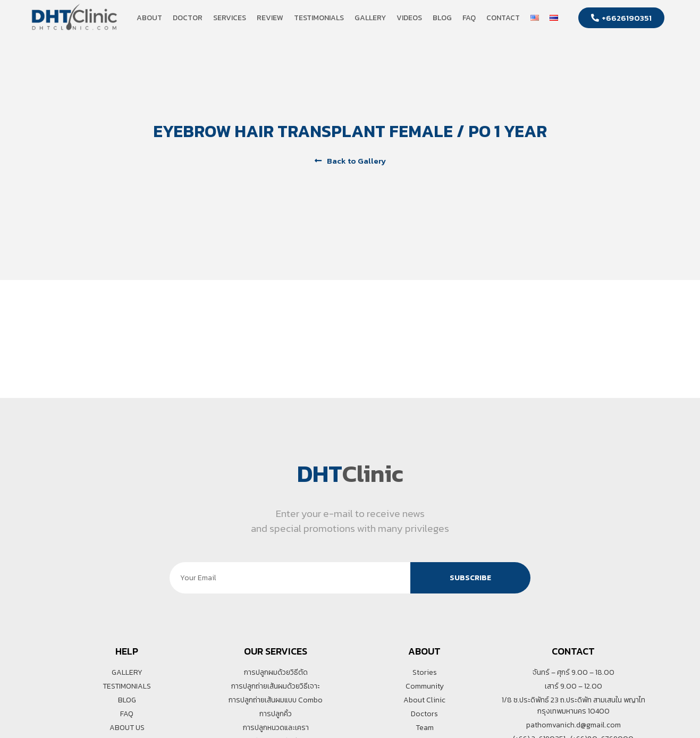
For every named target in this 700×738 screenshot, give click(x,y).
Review (270, 18)
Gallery (370, 18)
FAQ (469, 18)
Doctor (188, 18)
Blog (442, 18)
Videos (409, 18)
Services (230, 18)
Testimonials (319, 18)
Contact (503, 18)
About (149, 18)
